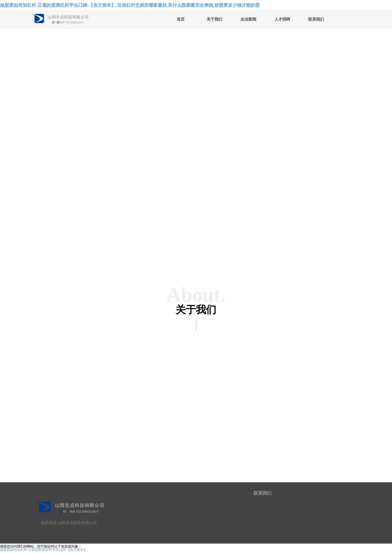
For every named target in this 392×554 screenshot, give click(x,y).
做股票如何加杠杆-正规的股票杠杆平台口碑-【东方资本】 (43, 550)
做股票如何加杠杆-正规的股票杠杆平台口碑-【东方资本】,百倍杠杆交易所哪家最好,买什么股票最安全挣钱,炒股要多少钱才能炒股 (130, 5)
